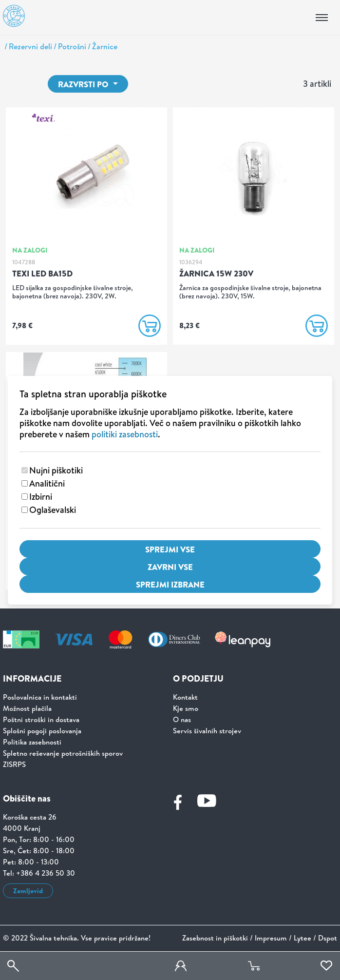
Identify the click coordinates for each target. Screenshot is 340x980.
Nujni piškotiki (56, 470)
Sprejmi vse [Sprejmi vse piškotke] (170, 549)
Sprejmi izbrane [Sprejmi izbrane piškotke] (170, 584)
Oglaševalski (53, 510)
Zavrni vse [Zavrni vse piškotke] (170, 567)
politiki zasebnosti (125, 434)
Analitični (47, 483)
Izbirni (41, 497)
